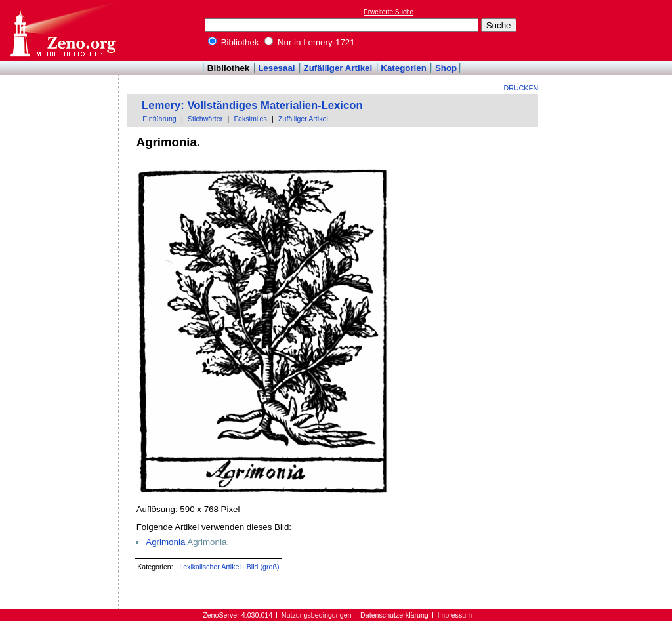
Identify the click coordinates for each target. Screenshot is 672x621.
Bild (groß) (263, 567)
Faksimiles (250, 119)
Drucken (521, 88)
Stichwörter (205, 119)
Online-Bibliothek (62, 30)
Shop (446, 68)
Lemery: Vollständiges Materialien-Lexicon (252, 105)
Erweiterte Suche (388, 12)
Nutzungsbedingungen (317, 615)
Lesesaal (276, 68)
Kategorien (404, 68)
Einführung (159, 119)
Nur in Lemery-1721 (310, 42)
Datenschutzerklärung (394, 615)
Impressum (454, 615)
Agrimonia (165, 542)
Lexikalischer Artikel (210, 567)
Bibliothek (234, 42)
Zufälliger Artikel (338, 68)
